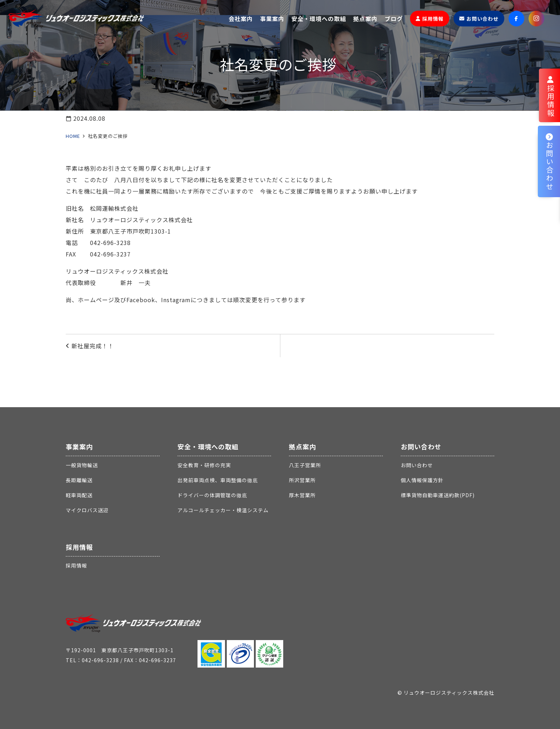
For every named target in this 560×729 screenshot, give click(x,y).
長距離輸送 (79, 480)
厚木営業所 (302, 495)
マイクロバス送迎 (87, 510)
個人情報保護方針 (422, 480)
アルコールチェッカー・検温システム (223, 510)
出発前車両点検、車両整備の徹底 (218, 480)
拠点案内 (302, 446)
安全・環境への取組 (208, 446)
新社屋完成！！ (93, 346)
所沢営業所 (302, 480)
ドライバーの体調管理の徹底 (212, 495)
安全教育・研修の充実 (204, 465)
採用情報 (79, 547)
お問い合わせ (421, 446)
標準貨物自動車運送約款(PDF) (438, 495)
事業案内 (79, 446)
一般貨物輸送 (82, 465)
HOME (73, 136)
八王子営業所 (305, 465)
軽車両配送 (79, 495)
